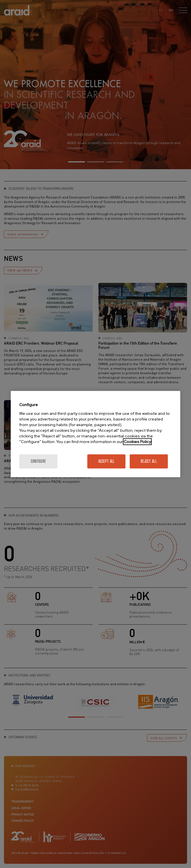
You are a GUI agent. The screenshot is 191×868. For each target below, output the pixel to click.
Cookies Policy (137, 442)
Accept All (107, 461)
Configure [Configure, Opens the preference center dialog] (38, 461)
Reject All (149, 461)
